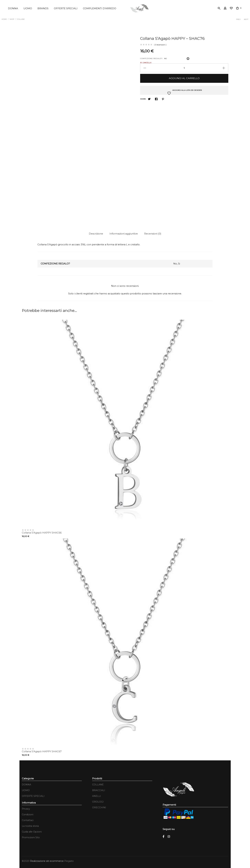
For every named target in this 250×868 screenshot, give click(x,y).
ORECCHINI (99, 807)
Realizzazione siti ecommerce (47, 860)
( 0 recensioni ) (160, 44)
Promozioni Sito (31, 837)
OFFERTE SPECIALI (66, 8)
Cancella (147, 62)
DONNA (13, 8)
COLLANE (21, 19)
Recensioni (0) (153, 233)
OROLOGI (98, 801)
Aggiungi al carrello (184, 77)
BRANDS (43, 8)
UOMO (28, 8)
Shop (12, 19)
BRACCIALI (99, 790)
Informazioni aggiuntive (124, 233)
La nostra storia (30, 825)
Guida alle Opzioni (32, 831)
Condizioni (28, 814)
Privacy (26, 808)
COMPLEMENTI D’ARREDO (100, 8)
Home (4, 19)
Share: (143, 98)
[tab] (96, 233)
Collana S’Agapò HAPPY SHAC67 (42, 751)
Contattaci (28, 819)
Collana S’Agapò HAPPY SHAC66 (42, 532)
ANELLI (97, 795)
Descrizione (96, 233)
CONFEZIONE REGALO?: (151, 58)
